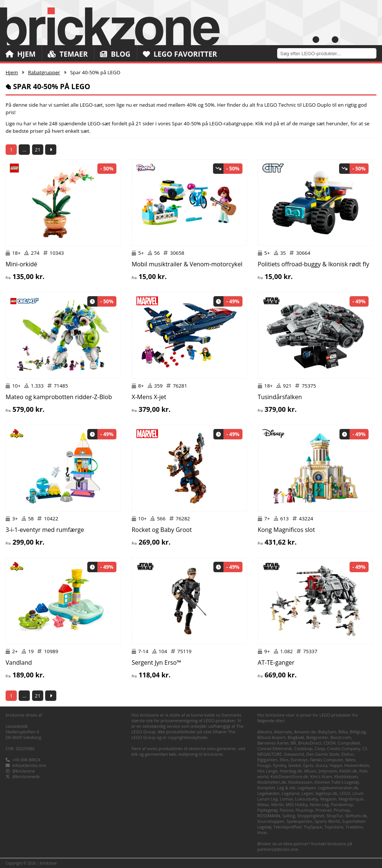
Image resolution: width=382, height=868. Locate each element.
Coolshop (303, 748)
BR (293, 743)
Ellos (284, 760)
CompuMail (349, 743)
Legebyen (307, 788)
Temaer (68, 54)
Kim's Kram (321, 776)
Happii (336, 765)
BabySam (327, 732)
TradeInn (354, 827)
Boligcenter (317, 737)
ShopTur (335, 816)
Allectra (264, 732)
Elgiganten (267, 760)
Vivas (262, 832)
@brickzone (24, 771)
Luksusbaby (307, 799)
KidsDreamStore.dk (289, 776)
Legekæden (268, 793)
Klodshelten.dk (271, 782)
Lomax (286, 799)
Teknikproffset (287, 827)
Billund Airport (271, 737)
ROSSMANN (269, 816)
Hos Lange (267, 771)
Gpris (308, 765)
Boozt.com (341, 737)
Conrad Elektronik (274, 748)
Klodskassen (300, 782)
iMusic (310, 771)
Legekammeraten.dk (338, 788)
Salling (289, 816)
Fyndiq (280, 765)
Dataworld (294, 754)
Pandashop (342, 804)
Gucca (321, 765)
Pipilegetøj (267, 810)
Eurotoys (299, 760)
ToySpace (313, 827)
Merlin (277, 804)
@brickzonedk (26, 776)
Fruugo (264, 765)
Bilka (343, 732)
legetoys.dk (326, 793)
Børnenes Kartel (273, 743)
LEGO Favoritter (180, 54)
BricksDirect (310, 743)
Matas (263, 804)
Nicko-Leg (320, 804)
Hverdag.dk (291, 771)
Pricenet (324, 810)
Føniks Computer (327, 760)
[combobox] (330, 53)
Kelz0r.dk (348, 771)
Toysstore (334, 827)
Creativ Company (344, 748)
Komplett (266, 788)
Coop (320, 748)
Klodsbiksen (346, 776)
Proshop (342, 810)
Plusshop (304, 810)
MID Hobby (297, 804)
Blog (115, 54)
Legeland (290, 793)
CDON (329, 743)
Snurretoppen (271, 821)
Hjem (21, 54)
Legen (307, 793)
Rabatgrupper (44, 72)
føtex (350, 760)
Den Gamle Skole (323, 754)
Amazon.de (305, 732)
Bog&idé (296, 737)
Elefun (347, 754)
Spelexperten (299, 821)
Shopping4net (311, 816)
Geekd (295, 765)
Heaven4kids (357, 765)
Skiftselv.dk (356, 816)
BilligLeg (358, 732)
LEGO (345, 793)
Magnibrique (351, 799)
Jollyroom (328, 771)
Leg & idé (286, 788)
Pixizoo (286, 810)
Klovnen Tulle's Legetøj (337, 782)
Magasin (328, 799)
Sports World (327, 821)
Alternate (283, 732)
